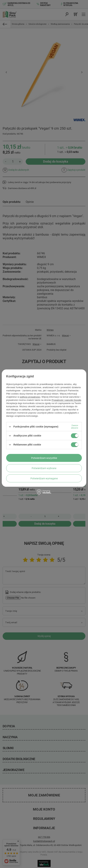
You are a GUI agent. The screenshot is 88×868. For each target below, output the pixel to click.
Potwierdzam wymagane (44, 478)
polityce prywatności (30, 397)
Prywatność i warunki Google (66, 400)
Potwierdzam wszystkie (44, 458)
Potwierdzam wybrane (44, 468)
